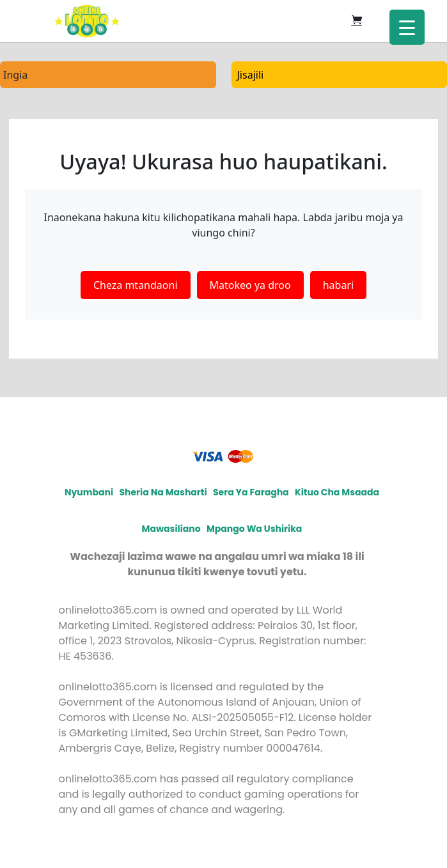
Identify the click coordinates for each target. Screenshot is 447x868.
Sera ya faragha (251, 492)
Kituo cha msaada (337, 492)
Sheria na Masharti (163, 492)
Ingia (15, 75)
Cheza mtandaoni (136, 285)
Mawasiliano (171, 529)
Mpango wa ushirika (254, 529)
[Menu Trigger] (407, 27)
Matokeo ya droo (250, 285)
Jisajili (251, 75)
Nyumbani (89, 492)
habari (338, 285)
